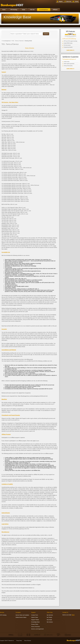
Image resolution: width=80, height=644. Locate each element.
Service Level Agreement (29, 64)
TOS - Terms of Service (18, 41)
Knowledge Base (35, 622)
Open (73, 615)
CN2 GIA (32, 10)
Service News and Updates (22, 615)
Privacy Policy (35, 624)
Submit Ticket (35, 617)
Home (4, 10)
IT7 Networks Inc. (11, 641)
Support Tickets (35, 620)
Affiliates (55, 10)
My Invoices (50, 622)
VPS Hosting (14, 10)
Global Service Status (21, 617)
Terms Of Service (35, 627)
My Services (50, 615)
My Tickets (49, 617)
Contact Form (35, 615)
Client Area (69, 1)
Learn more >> (70, 50)
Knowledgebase (44, 10)
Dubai (24, 10)
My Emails (49, 620)
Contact (77, 1)
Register (61, 1)
